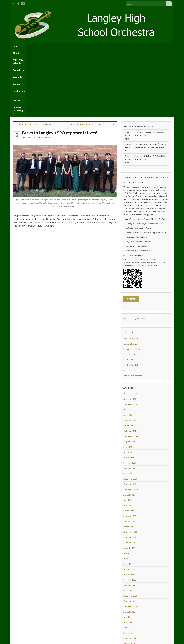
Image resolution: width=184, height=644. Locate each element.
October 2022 (130, 470)
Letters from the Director (135, 282)
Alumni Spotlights (131, 271)
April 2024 (128, 385)
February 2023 (130, 449)
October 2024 (130, 364)
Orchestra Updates (47, 70)
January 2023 (129, 454)
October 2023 (130, 417)
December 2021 (130, 523)
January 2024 (129, 401)
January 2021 (129, 576)
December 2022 (130, 459)
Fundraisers (112, 46)
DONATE (131, 232)
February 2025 (130, 353)
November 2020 (130, 587)
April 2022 (128, 502)
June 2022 (128, 491)
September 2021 (131, 539)
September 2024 (131, 369)
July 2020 (128, 608)
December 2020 (130, 582)
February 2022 (130, 513)
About (26, 46)
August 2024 (129, 374)
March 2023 (129, 444)
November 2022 (130, 465)
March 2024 (129, 390)
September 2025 (131, 337)
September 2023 (131, 422)
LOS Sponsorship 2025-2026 (134, 252)
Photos (128, 46)
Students (81, 46)
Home (16, 46)
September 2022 (131, 475)
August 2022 (129, 481)
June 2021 (128, 550)
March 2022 (129, 507)
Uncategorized (130, 303)
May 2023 (128, 438)
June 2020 (128, 614)
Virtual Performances (133, 308)
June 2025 (128, 343)
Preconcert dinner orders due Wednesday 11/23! (91, 57)
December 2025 (130, 327)
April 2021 (128, 561)
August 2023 (129, 428)
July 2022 (128, 486)
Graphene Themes (32, 641)
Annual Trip (65, 46)
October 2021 (130, 534)
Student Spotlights (132, 298)
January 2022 (129, 518)
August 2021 (129, 545)
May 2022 (128, 497)
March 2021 (129, 566)
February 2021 (130, 571)
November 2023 (130, 412)
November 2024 (130, 358)
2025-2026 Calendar (44, 46)
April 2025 (128, 348)
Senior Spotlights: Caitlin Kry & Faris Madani (36, 57)
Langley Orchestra (31, 70)
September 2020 (131, 598)
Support (96, 46)
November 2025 (130, 332)
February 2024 (130, 396)
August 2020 (129, 603)
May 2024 (128, 380)
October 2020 (130, 592)
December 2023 (130, 406)
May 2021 (128, 555)
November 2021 (130, 529)
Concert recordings (148, 46)
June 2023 (128, 433)
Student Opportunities (134, 293)
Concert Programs (131, 277)
